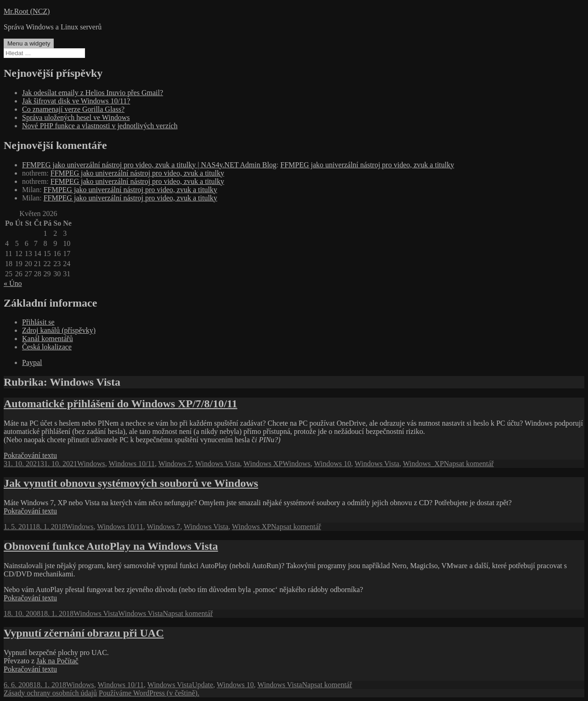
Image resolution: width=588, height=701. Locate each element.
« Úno (13, 283)
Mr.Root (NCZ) (27, 11)
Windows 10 (333, 464)
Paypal (32, 362)
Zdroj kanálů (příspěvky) (59, 330)
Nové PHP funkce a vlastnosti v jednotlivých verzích (100, 126)
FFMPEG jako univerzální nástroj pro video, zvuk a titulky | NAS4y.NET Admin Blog (149, 165)
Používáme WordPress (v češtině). (149, 693)
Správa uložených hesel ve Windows (76, 117)
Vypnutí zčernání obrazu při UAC (84, 633)
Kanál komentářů (48, 339)
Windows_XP (423, 464)
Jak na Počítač (57, 661)
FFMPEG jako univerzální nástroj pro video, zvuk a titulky (367, 165)
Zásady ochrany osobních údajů (50, 693)
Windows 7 (175, 464)
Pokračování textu (30, 455)
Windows (91, 464)
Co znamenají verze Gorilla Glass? (73, 109)
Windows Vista (218, 464)
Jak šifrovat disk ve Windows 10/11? (76, 101)
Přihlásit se (38, 322)
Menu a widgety (29, 43)
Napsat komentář (469, 464)
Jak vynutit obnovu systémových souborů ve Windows (131, 483)
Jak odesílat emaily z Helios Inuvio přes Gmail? (93, 93)
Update (203, 685)
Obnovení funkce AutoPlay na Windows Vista (111, 546)
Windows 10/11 (132, 464)
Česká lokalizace (47, 347)
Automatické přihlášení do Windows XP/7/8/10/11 (121, 404)
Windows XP (263, 464)
